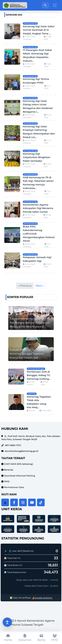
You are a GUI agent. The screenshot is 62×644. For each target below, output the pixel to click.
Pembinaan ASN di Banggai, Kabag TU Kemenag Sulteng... (39, 375)
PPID (6, 482)
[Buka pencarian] (45, 5)
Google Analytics (42, 598)
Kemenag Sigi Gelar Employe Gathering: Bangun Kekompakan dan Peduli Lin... (39, 132)
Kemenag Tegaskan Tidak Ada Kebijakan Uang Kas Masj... (39, 402)
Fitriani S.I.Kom (31, 383)
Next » (40, 286)
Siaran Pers (32, 394)
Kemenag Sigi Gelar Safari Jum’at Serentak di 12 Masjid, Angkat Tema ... (39, 30)
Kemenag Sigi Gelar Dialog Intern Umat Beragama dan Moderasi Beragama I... (38, 106)
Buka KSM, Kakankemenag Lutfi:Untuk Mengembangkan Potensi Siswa (39, 234)
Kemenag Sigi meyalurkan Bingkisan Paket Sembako (37, 157)
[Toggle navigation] (55, 5)
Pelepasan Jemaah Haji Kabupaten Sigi (37, 259)
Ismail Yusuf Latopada (29, 38)
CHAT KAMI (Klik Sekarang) (18, 464)
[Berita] (41, 638)
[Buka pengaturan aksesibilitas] (7, 622)
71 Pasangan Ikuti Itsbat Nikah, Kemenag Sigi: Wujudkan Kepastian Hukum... (37, 55)
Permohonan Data (14, 487)
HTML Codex (55, 624)
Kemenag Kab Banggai (36, 369)
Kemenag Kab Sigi (30, 23)
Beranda (8, 470)
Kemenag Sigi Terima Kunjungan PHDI (36, 81)
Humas (31, 411)
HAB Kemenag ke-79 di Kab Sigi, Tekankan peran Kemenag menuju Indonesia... (38, 183)
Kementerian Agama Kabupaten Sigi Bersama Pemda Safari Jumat (38, 208)
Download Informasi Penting (19, 476)
